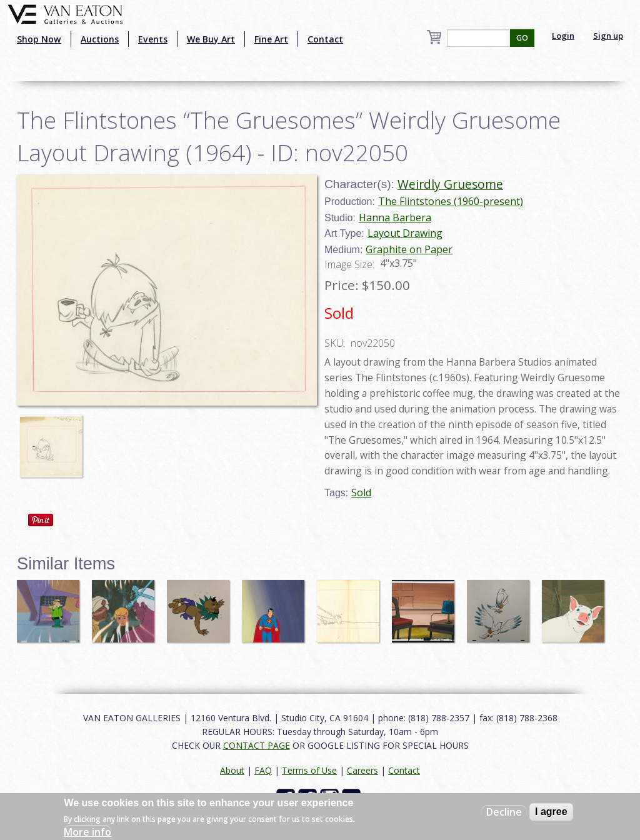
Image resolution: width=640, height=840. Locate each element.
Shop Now (39, 39)
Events (153, 39)
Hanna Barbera (395, 217)
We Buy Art (211, 39)
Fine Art (271, 39)
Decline (504, 812)
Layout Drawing (405, 233)
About (232, 770)
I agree (551, 812)
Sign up (608, 36)
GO (522, 38)
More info (87, 832)
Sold (361, 492)
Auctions (100, 39)
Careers (362, 770)
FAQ (263, 770)
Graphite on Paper (409, 249)
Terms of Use (309, 770)
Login (563, 36)
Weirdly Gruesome (450, 184)
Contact (325, 39)
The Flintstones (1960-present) (451, 201)
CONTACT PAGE (257, 745)
